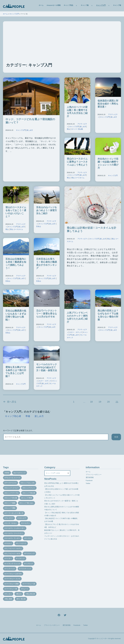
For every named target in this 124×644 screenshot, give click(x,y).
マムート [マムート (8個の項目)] (25, 589)
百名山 (39, 226)
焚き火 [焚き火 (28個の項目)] (19, 594)
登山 (68, 129)
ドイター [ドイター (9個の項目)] (9, 558)
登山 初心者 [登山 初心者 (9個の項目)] (31, 594)
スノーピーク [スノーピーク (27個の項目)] (22, 543)
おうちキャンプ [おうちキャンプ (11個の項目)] (20, 473)
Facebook (89, 480)
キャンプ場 (117, 5)
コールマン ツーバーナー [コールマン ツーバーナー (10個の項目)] (14, 533)
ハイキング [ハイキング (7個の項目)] (21, 558)
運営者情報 (90, 477)
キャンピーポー (102, 638)
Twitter (88, 483)
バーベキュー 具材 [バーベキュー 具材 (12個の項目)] (12, 584)
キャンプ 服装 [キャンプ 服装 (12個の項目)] (10, 503)
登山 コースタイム (78, 178)
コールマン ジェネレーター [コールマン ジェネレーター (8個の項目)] (15, 528)
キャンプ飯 (85, 5)
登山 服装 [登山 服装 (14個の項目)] (9, 599)
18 (91, 402)
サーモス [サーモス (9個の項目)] (28, 538)
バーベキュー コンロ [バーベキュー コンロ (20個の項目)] (13, 579)
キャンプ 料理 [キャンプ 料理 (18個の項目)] (27, 498)
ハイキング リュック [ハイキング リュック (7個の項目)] (13, 564)
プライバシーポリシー (94, 475)
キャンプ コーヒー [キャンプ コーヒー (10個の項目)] (12, 488)
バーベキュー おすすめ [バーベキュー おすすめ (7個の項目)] (14, 574)
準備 (28, 416)
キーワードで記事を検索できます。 (19, 431)
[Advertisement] (62, 44)
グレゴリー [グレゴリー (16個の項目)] (9, 518)
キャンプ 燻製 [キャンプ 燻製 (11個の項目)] (10, 508)
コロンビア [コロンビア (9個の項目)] (22, 518)
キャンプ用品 (68, 5)
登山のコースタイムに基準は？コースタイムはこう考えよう (77, 162)
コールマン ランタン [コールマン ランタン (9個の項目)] (13, 538)
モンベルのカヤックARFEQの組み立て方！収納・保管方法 (47, 367)
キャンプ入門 (101, 5)
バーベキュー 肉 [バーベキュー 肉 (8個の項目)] (11, 589)
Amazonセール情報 (54, 5)
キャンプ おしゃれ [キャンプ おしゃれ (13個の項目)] (28, 483)
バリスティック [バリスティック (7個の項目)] (25, 569)
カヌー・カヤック (76, 332)
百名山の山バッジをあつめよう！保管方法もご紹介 (47, 210)
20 (108, 402)
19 (100, 402)
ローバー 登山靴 (77, 129)
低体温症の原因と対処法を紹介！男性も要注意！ (108, 104)
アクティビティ (83, 239)
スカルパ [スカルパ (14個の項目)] (9, 543)
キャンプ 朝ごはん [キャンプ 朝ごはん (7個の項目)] (27, 503)
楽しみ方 (30, 130)
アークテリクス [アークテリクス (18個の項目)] (11, 483)
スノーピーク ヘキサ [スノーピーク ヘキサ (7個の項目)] (13, 553)
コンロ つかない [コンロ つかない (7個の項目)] (11, 523)
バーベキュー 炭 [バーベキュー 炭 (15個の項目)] (29, 584)
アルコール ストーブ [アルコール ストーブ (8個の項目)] (13, 478)
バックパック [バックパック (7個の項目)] (10, 569)
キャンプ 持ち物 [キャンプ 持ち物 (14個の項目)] (11, 498)
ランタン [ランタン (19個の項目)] (9, 594)
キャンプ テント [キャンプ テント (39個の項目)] (29, 488)
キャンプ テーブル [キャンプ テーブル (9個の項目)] (12, 493)
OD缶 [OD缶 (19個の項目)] (7, 473)
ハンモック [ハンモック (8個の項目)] (29, 564)
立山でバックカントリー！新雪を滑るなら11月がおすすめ (47, 314)
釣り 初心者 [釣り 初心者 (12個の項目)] (21, 599)
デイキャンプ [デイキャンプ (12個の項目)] (30, 553)
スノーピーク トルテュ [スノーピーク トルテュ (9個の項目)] (14, 548)
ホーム (41, 5)
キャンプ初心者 (13, 416)
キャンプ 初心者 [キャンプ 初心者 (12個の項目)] (29, 493)
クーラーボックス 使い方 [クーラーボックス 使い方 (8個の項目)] (14, 513)
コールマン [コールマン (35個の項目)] (26, 523)
